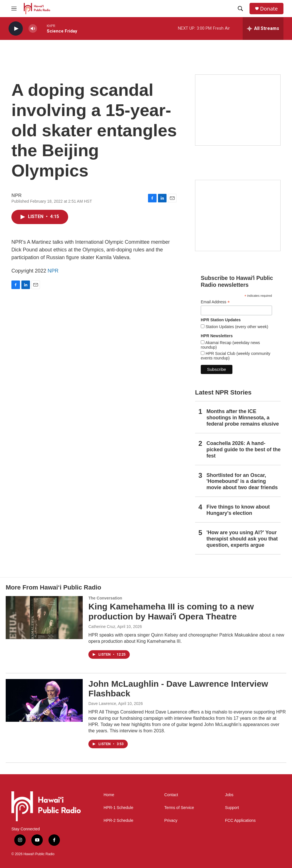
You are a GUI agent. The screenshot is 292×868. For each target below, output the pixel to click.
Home (109, 795)
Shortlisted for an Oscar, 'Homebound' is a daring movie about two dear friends (242, 481)
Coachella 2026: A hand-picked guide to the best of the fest (244, 450)
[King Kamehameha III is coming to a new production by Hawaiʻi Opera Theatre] (44, 617)
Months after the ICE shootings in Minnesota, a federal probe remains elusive (243, 418)
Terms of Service (179, 808)
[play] (16, 29)
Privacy (171, 821)
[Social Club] (238, 216)
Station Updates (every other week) (236, 327)
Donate (269, 9)
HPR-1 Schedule (118, 808)
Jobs (229, 795)
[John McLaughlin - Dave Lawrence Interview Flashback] (44, 700)
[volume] (33, 29)
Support (232, 808)
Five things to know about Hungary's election (238, 510)
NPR (53, 271)
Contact (171, 795)
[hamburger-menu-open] (14, 9)
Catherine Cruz (102, 627)
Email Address (215, 302)
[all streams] (263, 29)
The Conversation (105, 598)
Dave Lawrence (102, 704)
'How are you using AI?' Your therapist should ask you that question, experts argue (242, 539)
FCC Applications (240, 821)
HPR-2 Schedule (118, 821)
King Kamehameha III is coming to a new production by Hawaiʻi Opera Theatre (171, 611)
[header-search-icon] (240, 9)
